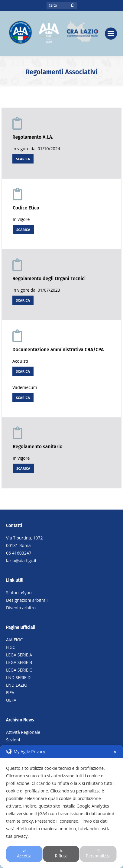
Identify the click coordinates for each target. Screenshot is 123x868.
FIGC (11, 647)
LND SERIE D (18, 677)
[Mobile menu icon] (111, 34)
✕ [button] (115, 752)
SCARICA (23, 159)
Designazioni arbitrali (27, 600)
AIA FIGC (14, 640)
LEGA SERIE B (19, 662)
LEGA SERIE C (19, 670)
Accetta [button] (24, 854)
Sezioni (13, 740)
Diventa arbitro (21, 608)
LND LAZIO (17, 685)
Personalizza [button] (98, 854)
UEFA (11, 700)
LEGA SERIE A (19, 655)
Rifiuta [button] (61, 854)
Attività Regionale (23, 732)
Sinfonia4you (19, 593)
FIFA (10, 693)
